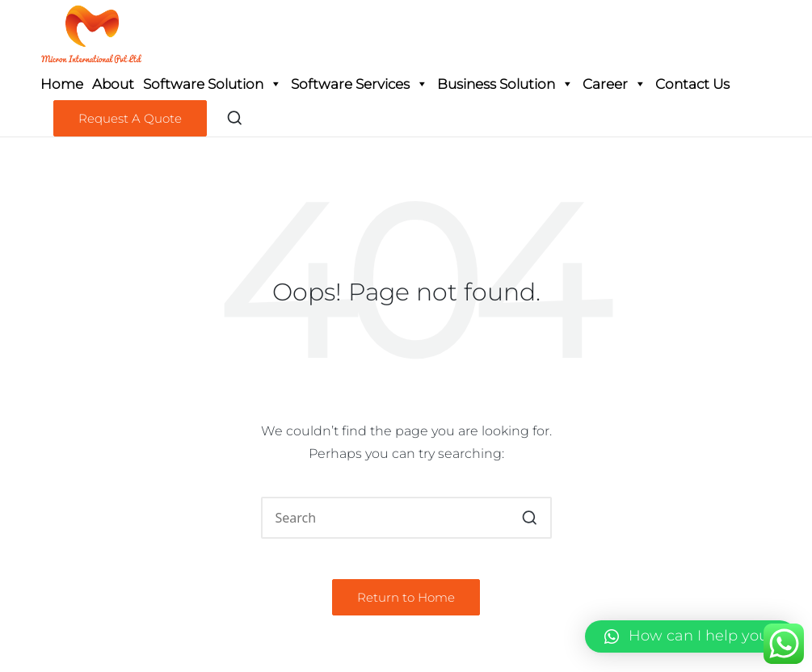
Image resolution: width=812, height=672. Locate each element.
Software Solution (212, 84)
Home (62, 84)
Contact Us (692, 84)
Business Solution (505, 84)
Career (614, 84)
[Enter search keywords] (406, 518)
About (113, 84)
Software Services (360, 84)
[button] (130, 118)
